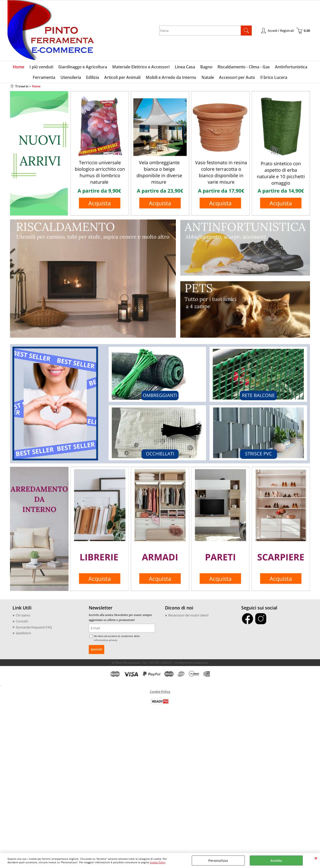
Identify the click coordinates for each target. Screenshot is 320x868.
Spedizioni (23, 634)
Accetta (276, 860)
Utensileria (71, 78)
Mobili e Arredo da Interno (171, 78)
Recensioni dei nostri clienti (188, 616)
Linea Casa (185, 67)
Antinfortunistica (291, 67)
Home (19, 67)
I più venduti (42, 67)
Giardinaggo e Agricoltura (83, 67)
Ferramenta (45, 78)
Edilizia (93, 78)
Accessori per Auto (237, 78)
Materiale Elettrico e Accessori (141, 67)
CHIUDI (316, 858)
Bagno (206, 67)
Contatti (22, 622)
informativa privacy (105, 640)
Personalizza (218, 860)
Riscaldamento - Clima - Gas (243, 67)
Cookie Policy (158, 862)
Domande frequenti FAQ (34, 628)
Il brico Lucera (273, 78)
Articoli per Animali (123, 78)
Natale (207, 78)
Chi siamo (23, 616)
